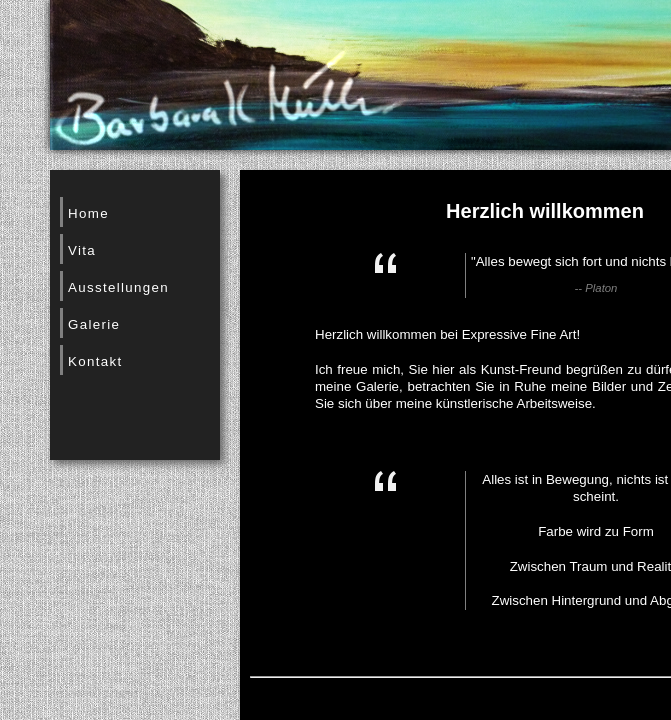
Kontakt (95, 361)
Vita (82, 250)
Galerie (94, 324)
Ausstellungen (118, 287)
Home (88, 213)
